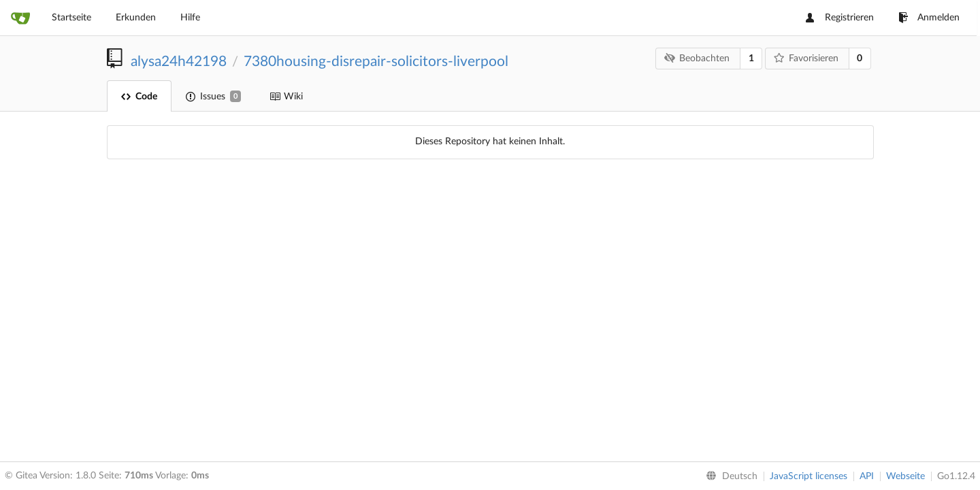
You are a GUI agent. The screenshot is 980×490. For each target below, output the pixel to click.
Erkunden (136, 18)
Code (139, 97)
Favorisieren (806, 58)
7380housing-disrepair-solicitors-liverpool (376, 62)
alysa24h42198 (179, 62)
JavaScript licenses (808, 476)
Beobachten (697, 58)
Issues (213, 96)
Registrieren (840, 18)
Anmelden (929, 18)
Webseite (905, 476)
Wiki (286, 97)
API (867, 476)
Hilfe (190, 18)
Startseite (71, 18)
